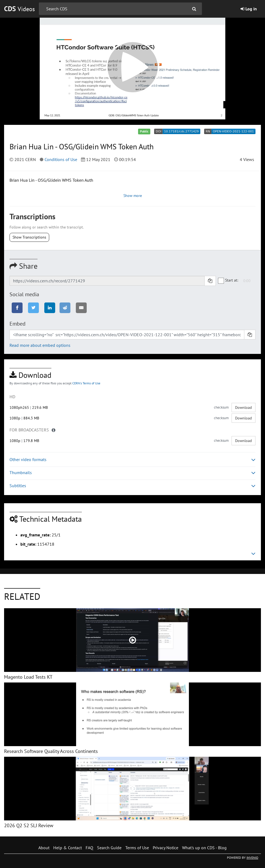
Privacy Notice (166, 848)
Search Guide (109, 848)
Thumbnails (132, 473)
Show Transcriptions (29, 237)
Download (244, 407)
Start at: (228, 280)
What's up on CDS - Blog (204, 848)
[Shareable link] (107, 281)
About (44, 848)
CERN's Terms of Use (86, 383)
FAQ (89, 848)
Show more (133, 196)
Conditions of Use (61, 159)
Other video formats (132, 460)
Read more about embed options (40, 345)
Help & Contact (68, 848)
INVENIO (252, 858)
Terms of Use (137, 848)
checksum (221, 407)
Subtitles (132, 486)
